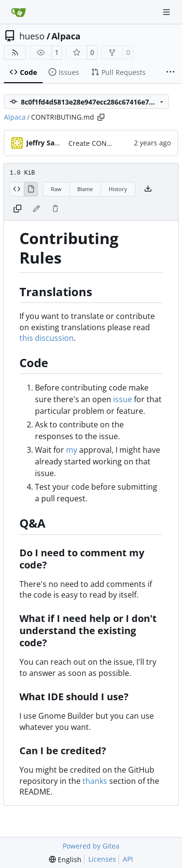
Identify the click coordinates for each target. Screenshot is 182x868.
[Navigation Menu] (167, 12)
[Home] (18, 12)
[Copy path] (101, 117)
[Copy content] (17, 209)
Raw (56, 189)
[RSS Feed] (15, 53)
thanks (95, 781)
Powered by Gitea (91, 846)
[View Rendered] (31, 189)
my (72, 450)
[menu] (65, 859)
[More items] (170, 72)
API (128, 859)
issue (123, 399)
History (118, 189)
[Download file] (148, 189)
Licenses (102, 859)
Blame (85, 189)
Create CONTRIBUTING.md (112, 143)
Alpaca (66, 36)
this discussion (47, 338)
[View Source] (17, 189)
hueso (32, 36)
